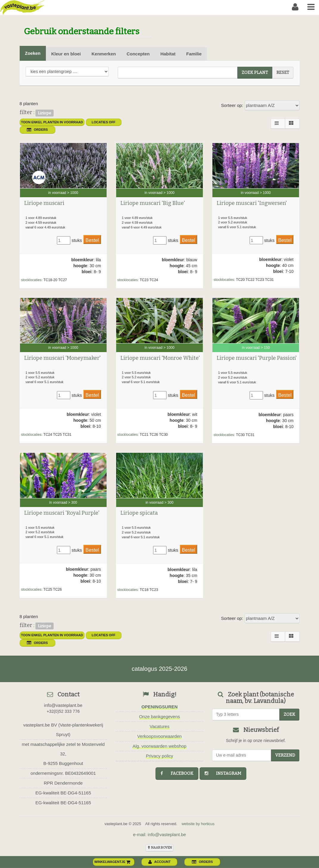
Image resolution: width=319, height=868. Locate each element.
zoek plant (255, 73)
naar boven (159, 848)
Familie (194, 54)
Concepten (138, 54)
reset (283, 73)
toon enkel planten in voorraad (52, 122)
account (159, 862)
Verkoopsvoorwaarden (159, 736)
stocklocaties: (32, 280)
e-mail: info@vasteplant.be (160, 834)
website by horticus (198, 824)
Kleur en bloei (66, 54)
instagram (223, 773)
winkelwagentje (113, 862)
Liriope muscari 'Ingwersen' (252, 203)
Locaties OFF (104, 122)
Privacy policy (160, 756)
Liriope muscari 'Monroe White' (160, 358)
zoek (289, 714)
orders (37, 130)
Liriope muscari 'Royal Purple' (62, 513)
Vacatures (159, 726)
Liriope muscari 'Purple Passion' (257, 358)
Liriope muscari (44, 203)
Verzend (285, 755)
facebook (177, 773)
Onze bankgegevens (160, 717)
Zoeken (33, 53)
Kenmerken (104, 54)
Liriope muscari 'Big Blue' (153, 203)
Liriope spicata (139, 513)
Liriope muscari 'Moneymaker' (62, 358)
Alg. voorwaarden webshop (159, 746)
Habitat (168, 54)
